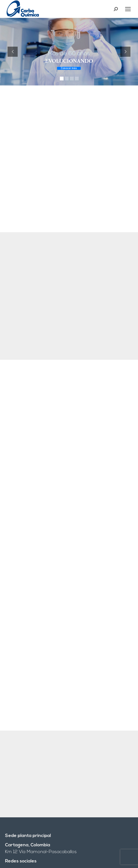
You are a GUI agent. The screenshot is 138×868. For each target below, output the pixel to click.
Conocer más (69, 68)
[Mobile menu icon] (128, 9)
